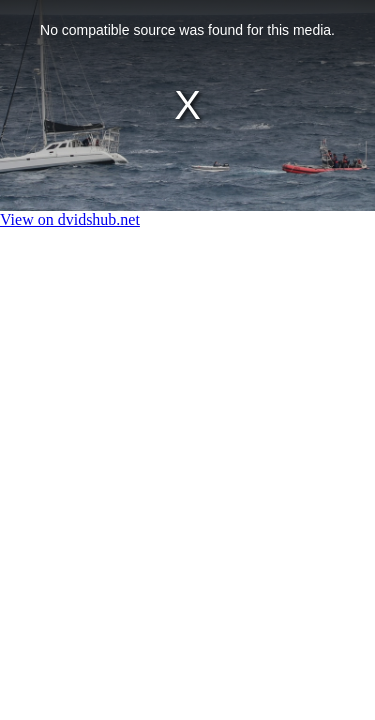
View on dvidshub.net (70, 219)
